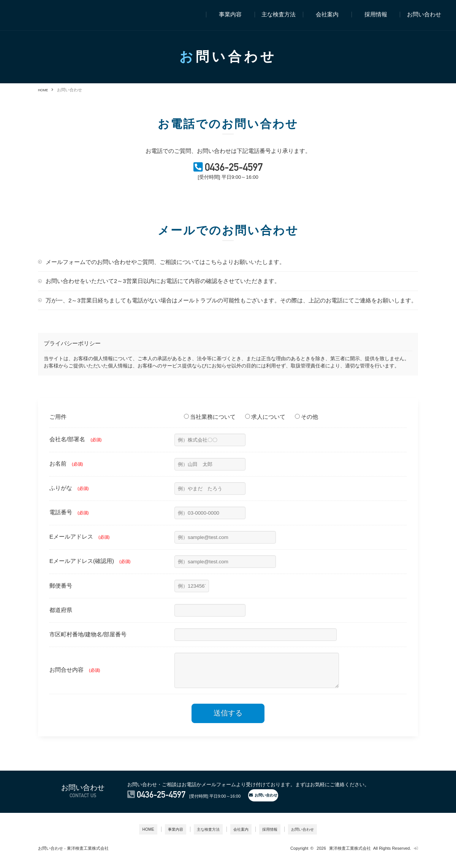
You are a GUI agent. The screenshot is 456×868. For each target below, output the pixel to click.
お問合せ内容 (75, 681)
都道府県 (61, 618)
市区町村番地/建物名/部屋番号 (88, 642)
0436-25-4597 (236, 173)
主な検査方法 (279, 15)
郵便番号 (61, 594)
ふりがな (69, 496)
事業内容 (230, 15)
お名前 (66, 471)
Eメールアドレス (79, 544)
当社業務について (210, 425)
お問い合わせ (424, 15)
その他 (306, 425)
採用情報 (376, 15)
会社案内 (327, 15)
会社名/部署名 (76, 447)
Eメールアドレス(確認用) (90, 569)
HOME (44, 90)
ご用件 (58, 425)
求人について (265, 425)
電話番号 (69, 520)
